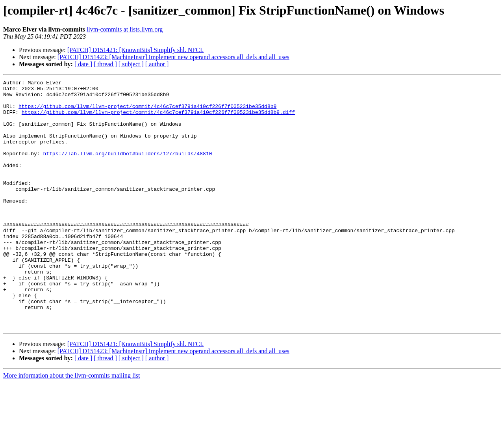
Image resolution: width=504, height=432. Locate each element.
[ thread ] (105, 64)
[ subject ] (131, 64)
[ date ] (83, 64)
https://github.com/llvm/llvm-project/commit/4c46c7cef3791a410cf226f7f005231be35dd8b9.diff (158, 119)
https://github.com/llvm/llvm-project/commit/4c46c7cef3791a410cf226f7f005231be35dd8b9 (147, 112)
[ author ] (157, 64)
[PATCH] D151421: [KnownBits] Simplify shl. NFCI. (136, 50)
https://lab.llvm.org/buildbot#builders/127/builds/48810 (127, 169)
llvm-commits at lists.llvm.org (125, 29)
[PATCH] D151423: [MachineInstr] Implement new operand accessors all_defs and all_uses (173, 57)
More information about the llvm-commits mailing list (72, 425)
